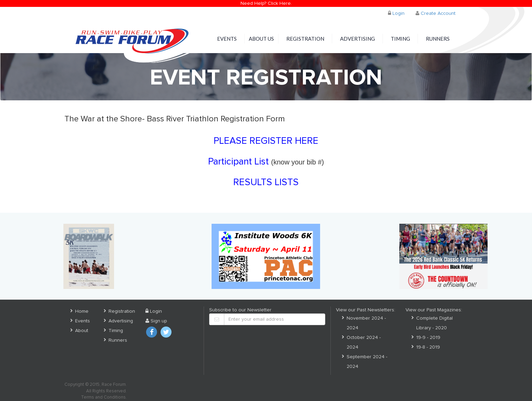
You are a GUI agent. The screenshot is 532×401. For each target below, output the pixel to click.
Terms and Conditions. (104, 397)
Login (396, 13)
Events (227, 39)
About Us (261, 39)
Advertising (357, 39)
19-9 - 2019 (428, 338)
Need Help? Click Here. (266, 3)
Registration (305, 39)
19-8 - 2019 (428, 347)
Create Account (436, 13)
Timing (400, 39)
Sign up (156, 321)
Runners (438, 39)
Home (82, 311)
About (82, 331)
